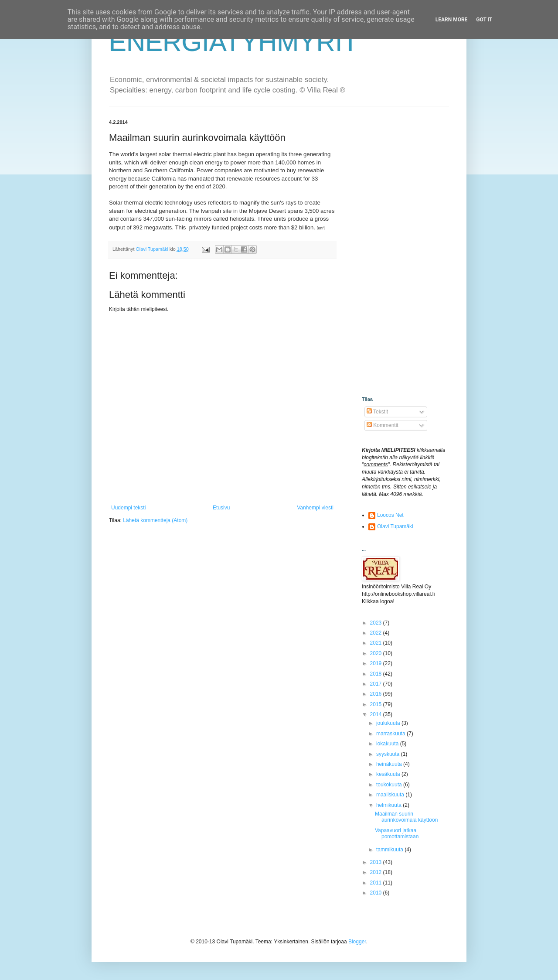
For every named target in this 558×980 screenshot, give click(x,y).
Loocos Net (390, 515)
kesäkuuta (389, 774)
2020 (377, 653)
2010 (377, 893)
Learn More (452, 20)
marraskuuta (391, 734)
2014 (377, 714)
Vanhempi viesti (315, 508)
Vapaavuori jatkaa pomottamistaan (397, 833)
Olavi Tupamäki (395, 526)
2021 (377, 643)
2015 (377, 704)
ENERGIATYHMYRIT (234, 42)
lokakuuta (388, 744)
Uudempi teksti (128, 508)
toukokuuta (390, 785)
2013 (377, 862)
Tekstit (377, 412)
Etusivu (221, 508)
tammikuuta (390, 850)
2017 (377, 684)
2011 (377, 883)
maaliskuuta (391, 795)
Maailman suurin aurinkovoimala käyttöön (406, 817)
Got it (484, 20)
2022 (377, 633)
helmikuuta (390, 805)
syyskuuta (389, 754)
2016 (377, 694)
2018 (377, 674)
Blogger (357, 942)
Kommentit (383, 425)
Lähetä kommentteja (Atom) (155, 520)
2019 (377, 663)
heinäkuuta (390, 764)
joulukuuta (389, 723)
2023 (377, 623)
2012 (377, 872)
